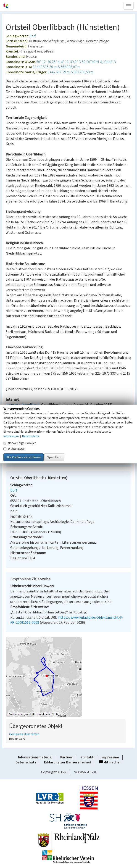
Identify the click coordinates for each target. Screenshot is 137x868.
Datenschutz (26, 762)
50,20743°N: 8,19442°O (99, 62)
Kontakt (87, 757)
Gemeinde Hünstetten (24, 734)
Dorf (33, 36)
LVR (64, 772)
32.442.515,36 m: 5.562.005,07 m (56, 67)
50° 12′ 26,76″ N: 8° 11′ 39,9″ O (59, 62)
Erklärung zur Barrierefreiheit (68, 762)
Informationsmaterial (35, 757)
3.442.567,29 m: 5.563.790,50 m (70, 72)
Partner (66, 757)
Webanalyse (14, 449)
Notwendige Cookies (20, 443)
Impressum (110, 757)
